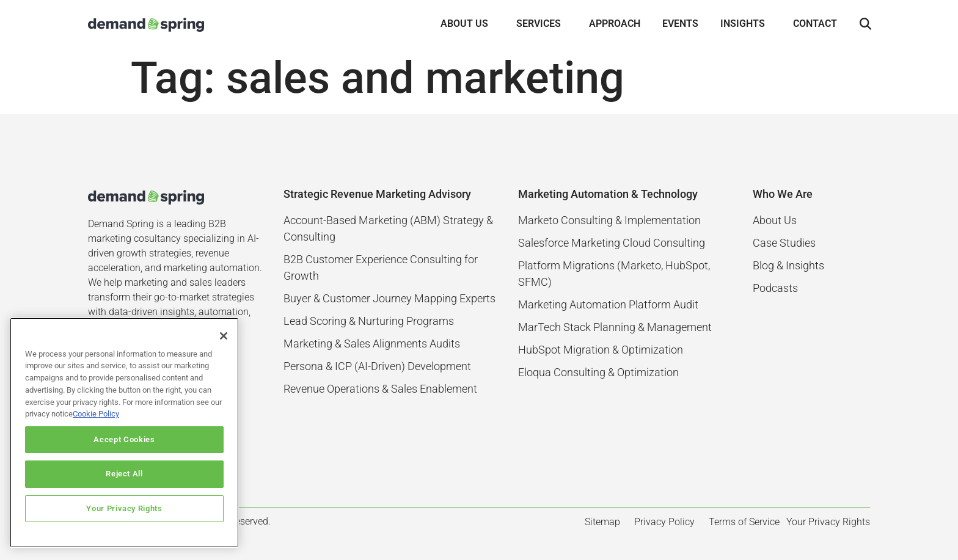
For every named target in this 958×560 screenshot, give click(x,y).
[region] (124, 433)
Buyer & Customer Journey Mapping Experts (389, 298)
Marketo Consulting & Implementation (609, 220)
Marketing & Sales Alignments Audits (372, 344)
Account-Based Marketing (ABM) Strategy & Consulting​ (388, 228)
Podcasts (775, 288)
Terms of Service (744, 522)
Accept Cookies (124, 439)
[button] (865, 24)
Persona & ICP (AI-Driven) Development (377, 366)
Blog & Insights (788, 265)
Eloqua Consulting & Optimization (598, 372)
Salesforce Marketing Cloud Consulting (612, 243)
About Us (775, 220)
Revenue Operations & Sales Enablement (380, 389)
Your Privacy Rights (124, 508)
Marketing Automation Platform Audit (608, 304)
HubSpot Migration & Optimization (601, 350)
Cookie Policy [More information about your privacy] (96, 414)
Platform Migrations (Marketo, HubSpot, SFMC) (614, 274)
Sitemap (602, 522)
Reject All (124, 474)
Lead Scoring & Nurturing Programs (369, 321)
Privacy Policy (664, 522)
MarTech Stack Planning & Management (615, 327)
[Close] (224, 336)
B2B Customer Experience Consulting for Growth (381, 267)
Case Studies (784, 243)
